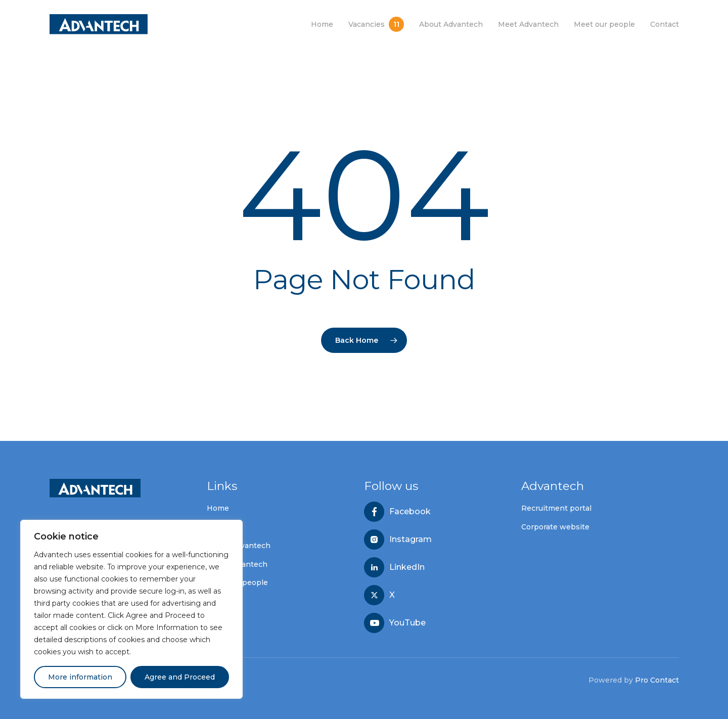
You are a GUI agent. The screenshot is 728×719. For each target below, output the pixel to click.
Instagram (411, 540)
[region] (131, 609)
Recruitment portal (556, 508)
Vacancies (225, 527)
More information (80, 677)
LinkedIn (407, 567)
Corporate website (555, 527)
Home (218, 508)
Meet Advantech (237, 564)
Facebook (410, 512)
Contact (221, 601)
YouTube (407, 623)
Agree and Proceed (180, 677)
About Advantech (239, 546)
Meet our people (237, 582)
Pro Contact (657, 680)
